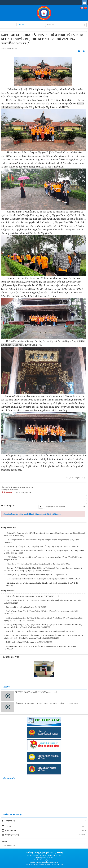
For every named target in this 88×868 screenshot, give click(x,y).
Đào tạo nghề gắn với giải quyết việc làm (22, 607)
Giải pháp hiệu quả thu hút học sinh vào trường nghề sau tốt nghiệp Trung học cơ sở (38, 579)
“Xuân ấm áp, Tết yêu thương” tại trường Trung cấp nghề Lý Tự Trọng (33, 564)
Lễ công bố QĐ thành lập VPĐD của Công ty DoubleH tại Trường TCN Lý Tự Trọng (47, 703)
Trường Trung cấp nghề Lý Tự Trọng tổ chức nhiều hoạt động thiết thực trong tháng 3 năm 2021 (42, 611)
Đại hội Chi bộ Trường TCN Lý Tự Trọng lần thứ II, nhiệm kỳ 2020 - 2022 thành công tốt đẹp (41, 646)
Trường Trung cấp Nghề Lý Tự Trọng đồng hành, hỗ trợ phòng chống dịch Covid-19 (38, 546)
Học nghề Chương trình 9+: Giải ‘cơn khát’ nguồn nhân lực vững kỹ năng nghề (36, 631)
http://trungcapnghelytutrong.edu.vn (47, 862)
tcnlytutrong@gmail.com (46, 860)
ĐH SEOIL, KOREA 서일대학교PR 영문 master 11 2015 (36, 692)
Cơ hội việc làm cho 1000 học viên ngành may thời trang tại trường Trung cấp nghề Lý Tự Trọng (43, 540)
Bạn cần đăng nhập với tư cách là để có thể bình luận (32, 514)
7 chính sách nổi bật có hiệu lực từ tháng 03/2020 (24, 642)
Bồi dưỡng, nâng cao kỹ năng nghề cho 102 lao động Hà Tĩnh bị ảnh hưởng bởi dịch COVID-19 (42, 583)
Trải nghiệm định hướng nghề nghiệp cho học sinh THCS (28, 596)
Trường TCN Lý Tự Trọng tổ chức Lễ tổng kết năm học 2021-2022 (32, 575)
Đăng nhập (21, 24)
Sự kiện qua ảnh (11, 657)
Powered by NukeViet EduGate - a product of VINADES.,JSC (44, 864)
